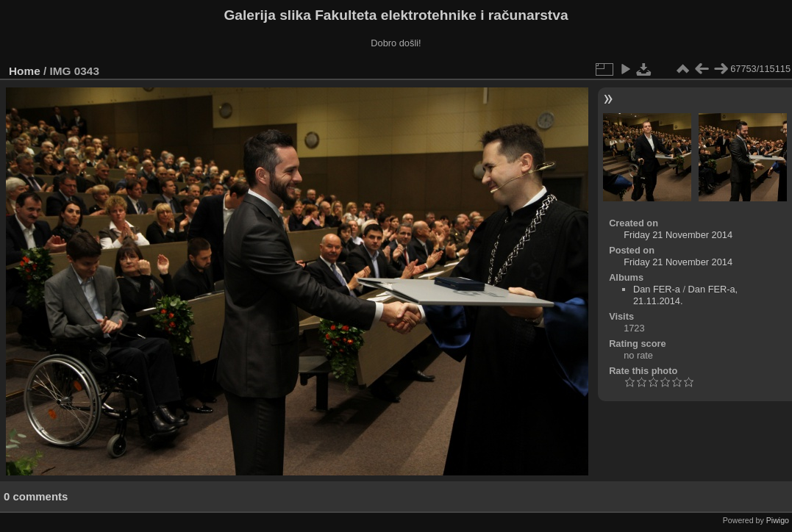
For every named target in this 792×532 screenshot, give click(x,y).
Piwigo (778, 520)
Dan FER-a (657, 289)
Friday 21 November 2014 (678, 235)
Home (25, 71)
